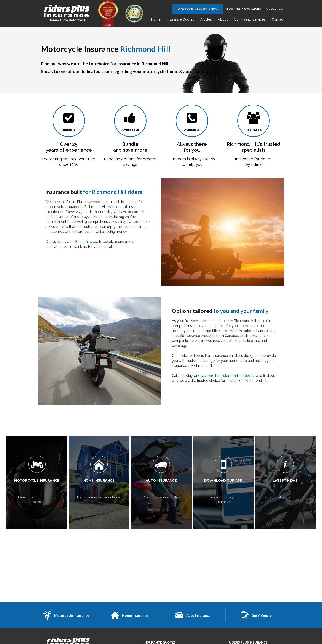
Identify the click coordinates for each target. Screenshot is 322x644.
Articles (206, 19)
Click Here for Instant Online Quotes (227, 376)
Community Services (250, 19)
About (223, 19)
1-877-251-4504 (85, 242)
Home (156, 19)
